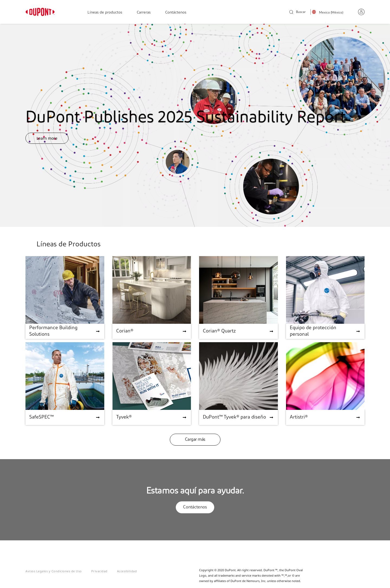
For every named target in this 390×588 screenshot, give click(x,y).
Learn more (47, 138)
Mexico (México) (331, 13)
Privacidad (99, 571)
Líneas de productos (105, 13)
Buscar (298, 12)
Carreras (144, 13)
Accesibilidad (127, 571)
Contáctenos (176, 13)
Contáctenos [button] (195, 507)
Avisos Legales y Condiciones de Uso (54, 571)
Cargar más (195, 440)
